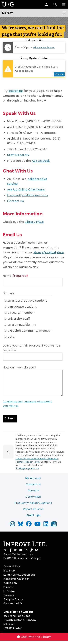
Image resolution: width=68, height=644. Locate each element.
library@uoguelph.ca (49, 252)
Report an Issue (33, 509)
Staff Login (33, 515)
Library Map (33, 497)
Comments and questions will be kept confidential (27, 404)
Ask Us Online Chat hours (26, 189)
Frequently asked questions (28, 195)
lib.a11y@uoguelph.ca (27, 469)
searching (16, 91)
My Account (33, 478)
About (33, 490)
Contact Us (33, 484)
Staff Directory (18, 155)
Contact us (15, 201)
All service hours (44, 47)
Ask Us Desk (41, 161)
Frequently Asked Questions (33, 503)
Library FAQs (34, 222)
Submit (10, 419)
